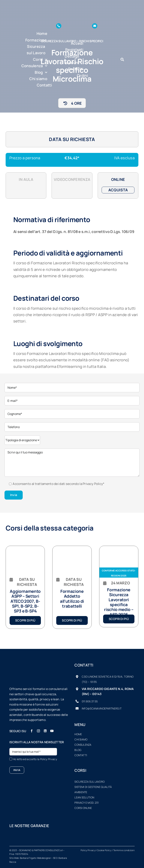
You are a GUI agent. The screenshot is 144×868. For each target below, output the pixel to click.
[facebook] (32, 731)
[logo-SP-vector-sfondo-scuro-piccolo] (50, 4)
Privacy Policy (93, 484)
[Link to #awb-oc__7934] (122, 59)
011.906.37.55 (90, 701)
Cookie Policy (104, 850)
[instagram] (38, 731)
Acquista (118, 190)
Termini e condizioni (124, 850)
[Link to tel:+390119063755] (59, 26)
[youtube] (52, 731)
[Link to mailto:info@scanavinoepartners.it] (95, 26)
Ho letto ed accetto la (35, 759)
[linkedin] (45, 731)
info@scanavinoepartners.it (102, 708)
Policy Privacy (49, 759)
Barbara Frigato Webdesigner (35, 858)
